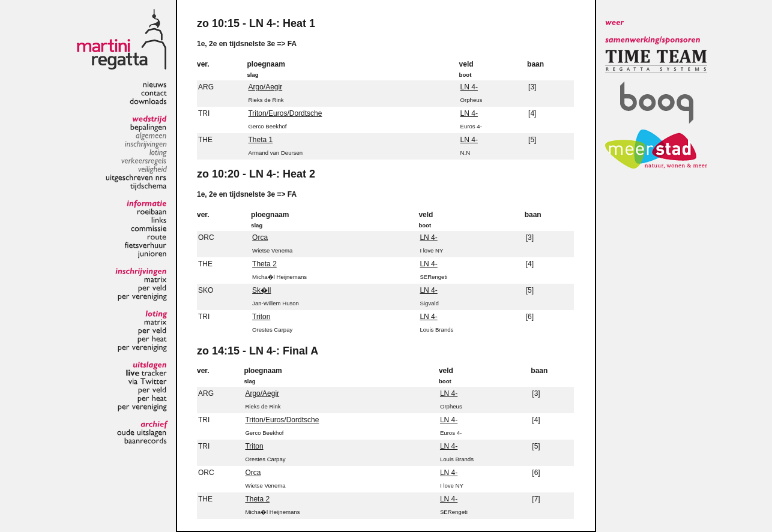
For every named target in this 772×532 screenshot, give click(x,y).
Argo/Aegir (265, 87)
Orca (260, 238)
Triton (261, 317)
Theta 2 (264, 264)
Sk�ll (261, 290)
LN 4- (469, 87)
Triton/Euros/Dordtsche (285, 113)
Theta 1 (260, 140)
